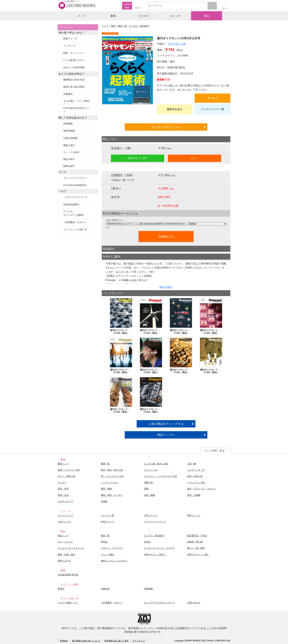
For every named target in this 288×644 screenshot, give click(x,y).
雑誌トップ (63, 536)
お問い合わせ (194, 603)
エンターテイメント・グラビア (159, 548)
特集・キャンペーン (74, 53)
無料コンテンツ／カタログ (114, 561)
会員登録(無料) (71, 204)
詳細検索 (68, 124)
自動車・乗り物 (195, 542)
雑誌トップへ (166, 435)
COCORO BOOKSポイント (77, 110)
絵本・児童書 (194, 495)
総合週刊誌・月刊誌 (197, 536)
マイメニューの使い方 (75, 229)
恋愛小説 (148, 482)
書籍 (113, 16)
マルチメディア (65, 501)
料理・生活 (63, 495)
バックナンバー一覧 (213, 109)
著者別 (61, 589)
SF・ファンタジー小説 (112, 476)
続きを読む (166, 287)
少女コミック (64, 522)
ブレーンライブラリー (75, 178)
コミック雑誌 (107, 554)
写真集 (104, 501)
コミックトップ (65, 515)
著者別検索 (69, 131)
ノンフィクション (110, 482)
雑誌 (207, 16)
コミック (175, 16)
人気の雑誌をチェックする (166, 424)
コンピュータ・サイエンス (71, 548)
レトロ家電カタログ (74, 60)
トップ (82, 16)
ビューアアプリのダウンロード (159, 603)
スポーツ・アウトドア (112, 548)
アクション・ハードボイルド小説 (161, 476)
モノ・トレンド (65, 542)
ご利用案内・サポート (75, 222)
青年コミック (194, 515)
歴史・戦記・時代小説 (112, 470)
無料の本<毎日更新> (74, 87)
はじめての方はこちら (166, 127)
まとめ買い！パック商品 (76, 101)
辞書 (146, 489)
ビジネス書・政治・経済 (156, 464)
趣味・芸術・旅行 (66, 554)
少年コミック (151, 515)
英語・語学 (63, 489)
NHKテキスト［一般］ (198, 554)
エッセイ (62, 482)
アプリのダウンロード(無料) (74, 213)
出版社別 (105, 589)
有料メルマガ (64, 561)
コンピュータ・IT (196, 470)
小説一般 (192, 464)
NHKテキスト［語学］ (155, 554)
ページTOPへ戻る (214, 451)
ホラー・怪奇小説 (66, 476)
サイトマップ (139, 641)
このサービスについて (75, 197)
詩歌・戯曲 (150, 495)
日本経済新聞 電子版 (68, 575)
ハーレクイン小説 (196, 482)
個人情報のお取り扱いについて (86, 641)
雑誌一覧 (123, 26)
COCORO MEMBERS (75, 185)
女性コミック (107, 522)
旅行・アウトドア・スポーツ (201, 489)
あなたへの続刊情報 (74, 67)
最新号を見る (175, 109)
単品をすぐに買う (138, 158)
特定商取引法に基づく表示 (116, 641)
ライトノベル (151, 470)
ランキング (69, 46)
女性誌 (147, 542)
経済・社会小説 (195, 476)
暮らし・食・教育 (196, 548)
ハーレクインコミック (155, 522)
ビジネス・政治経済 (139, 26)
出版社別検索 (70, 138)
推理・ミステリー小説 (69, 470)
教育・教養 (106, 489)
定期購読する (166, 237)
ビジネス (144, 16)
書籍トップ (63, 464)
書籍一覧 (105, 464)
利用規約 (64, 641)
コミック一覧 (107, 515)
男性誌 (104, 542)
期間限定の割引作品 (74, 80)
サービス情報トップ (68, 603)
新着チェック (70, 39)
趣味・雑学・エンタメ (112, 495)
